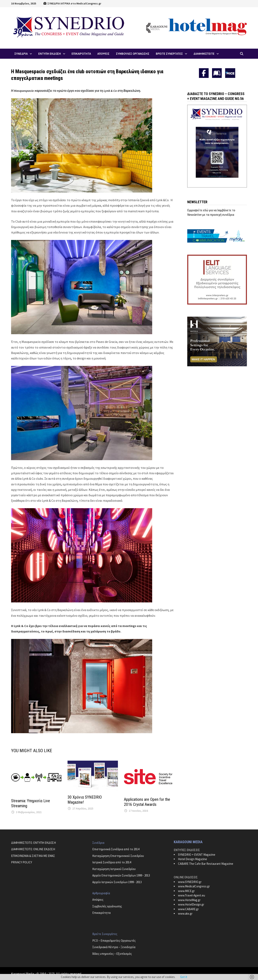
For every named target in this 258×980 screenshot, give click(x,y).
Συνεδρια (21, 54)
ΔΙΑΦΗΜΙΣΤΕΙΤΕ (204, 54)
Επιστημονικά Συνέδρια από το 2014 (116, 849)
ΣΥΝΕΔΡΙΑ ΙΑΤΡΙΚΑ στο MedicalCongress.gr (72, 3)
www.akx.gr (185, 914)
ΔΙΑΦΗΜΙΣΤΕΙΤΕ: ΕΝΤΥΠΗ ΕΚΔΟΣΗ (33, 843)
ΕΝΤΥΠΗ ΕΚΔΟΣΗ (50, 54)
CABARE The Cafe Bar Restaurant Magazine (206, 864)
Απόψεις (98, 900)
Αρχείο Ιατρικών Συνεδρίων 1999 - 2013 (117, 882)
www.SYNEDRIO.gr (190, 882)
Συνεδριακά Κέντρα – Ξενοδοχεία (114, 947)
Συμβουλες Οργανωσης (133, 54)
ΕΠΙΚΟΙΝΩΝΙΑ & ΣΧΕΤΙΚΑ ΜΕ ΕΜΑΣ (33, 856)
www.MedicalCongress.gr (194, 886)
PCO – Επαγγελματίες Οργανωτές (114, 941)
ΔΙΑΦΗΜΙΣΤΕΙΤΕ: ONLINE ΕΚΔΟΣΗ (33, 849)
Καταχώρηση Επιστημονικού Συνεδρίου (118, 856)
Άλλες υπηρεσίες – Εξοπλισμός (112, 954)
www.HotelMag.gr (189, 900)
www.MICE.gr (186, 891)
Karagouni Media (23, 974)
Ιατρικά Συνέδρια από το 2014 (112, 862)
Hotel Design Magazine (192, 859)
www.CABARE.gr (188, 909)
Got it (184, 977)
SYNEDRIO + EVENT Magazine (197, 855)
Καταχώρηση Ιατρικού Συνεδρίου (114, 869)
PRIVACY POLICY (22, 862)
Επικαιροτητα (81, 54)
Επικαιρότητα (101, 913)
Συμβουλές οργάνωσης (107, 906)
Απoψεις (103, 54)
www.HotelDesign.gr (191, 904)
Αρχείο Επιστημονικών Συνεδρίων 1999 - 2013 (121, 875)
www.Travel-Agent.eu (191, 895)
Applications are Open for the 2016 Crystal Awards (147, 802)
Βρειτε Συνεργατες (169, 54)
